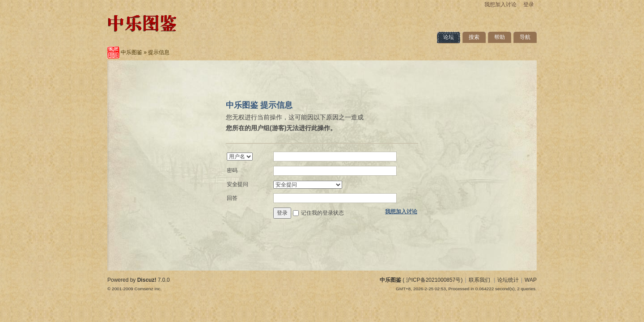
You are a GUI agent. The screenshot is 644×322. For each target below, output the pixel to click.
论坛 (449, 37)
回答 (232, 198)
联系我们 (479, 280)
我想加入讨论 (500, 4)
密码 (232, 170)
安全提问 (237, 184)
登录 (529, 4)
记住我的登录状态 (322, 213)
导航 (525, 37)
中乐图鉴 (131, 52)
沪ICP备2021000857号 (434, 280)
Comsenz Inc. (148, 289)
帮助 (500, 37)
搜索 (474, 37)
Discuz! (147, 280)
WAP (531, 280)
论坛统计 (508, 280)
